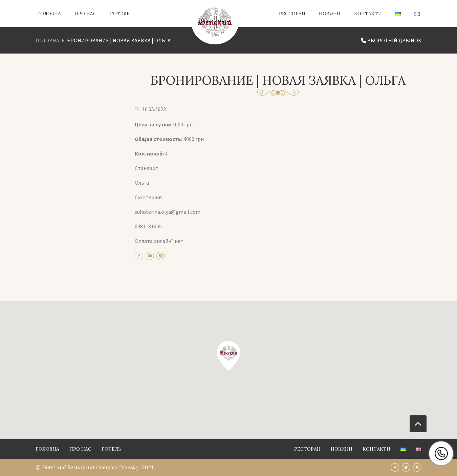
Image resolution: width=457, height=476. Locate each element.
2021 (148, 467)
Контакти (368, 14)
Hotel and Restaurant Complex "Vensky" (92, 467)
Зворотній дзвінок (391, 40)
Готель (120, 14)
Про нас (85, 14)
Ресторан (292, 14)
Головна (49, 14)
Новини (330, 14)
